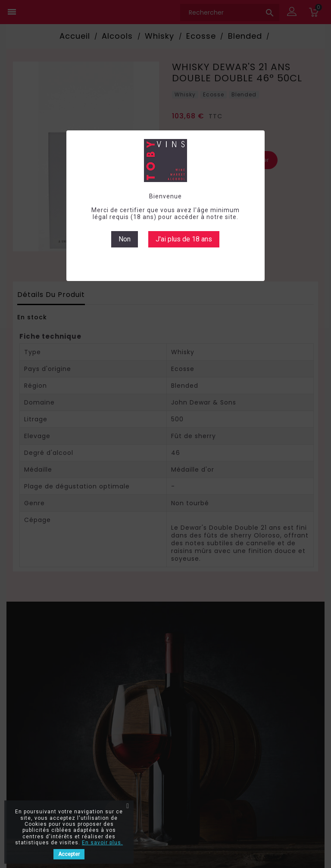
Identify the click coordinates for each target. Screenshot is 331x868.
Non (125, 239)
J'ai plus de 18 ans (184, 239)
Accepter (69, 854)
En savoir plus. (102, 843)
